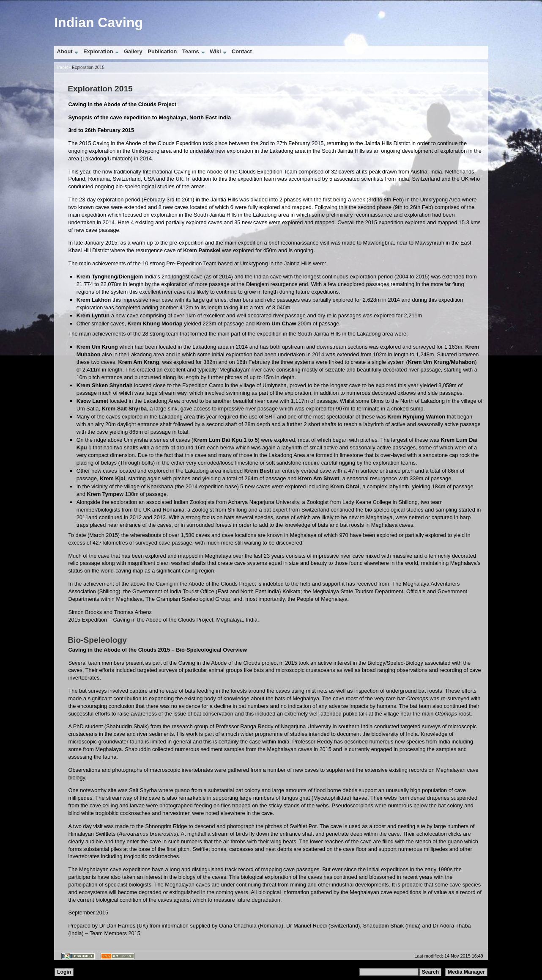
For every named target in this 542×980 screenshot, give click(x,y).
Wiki (215, 51)
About (65, 51)
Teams (191, 51)
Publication (162, 51)
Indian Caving (99, 22)
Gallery (133, 51)
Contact (242, 51)
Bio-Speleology (97, 640)
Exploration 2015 (88, 67)
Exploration (98, 51)
